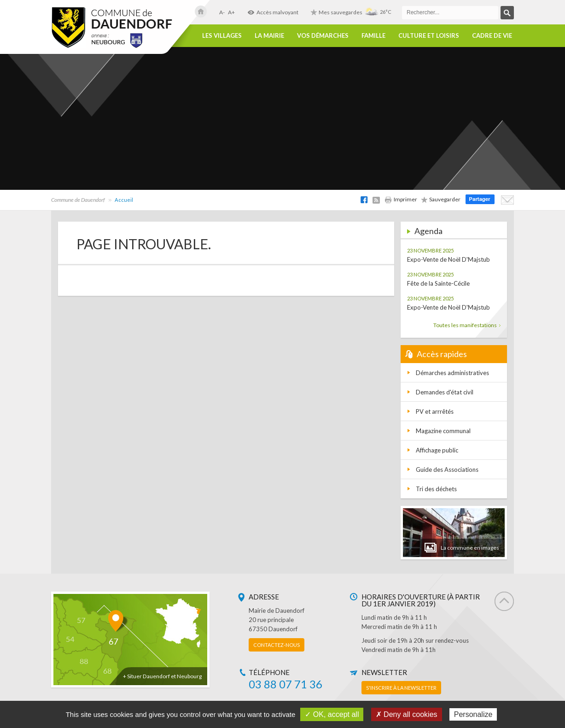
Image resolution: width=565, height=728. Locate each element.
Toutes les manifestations (467, 325)
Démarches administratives (452, 373)
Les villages (222, 36)
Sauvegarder (441, 199)
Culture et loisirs (429, 36)
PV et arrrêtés (435, 411)
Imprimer (401, 199)
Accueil (124, 200)
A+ (231, 12)
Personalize (473, 714)
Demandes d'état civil (445, 392)
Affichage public (437, 450)
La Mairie (269, 36)
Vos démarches (323, 36)
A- (222, 12)
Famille (373, 36)
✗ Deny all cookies (407, 714)
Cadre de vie (492, 36)
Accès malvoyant (273, 12)
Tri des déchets (436, 489)
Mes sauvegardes (337, 12)
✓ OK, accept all (332, 714)
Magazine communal (443, 431)
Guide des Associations (447, 470)
